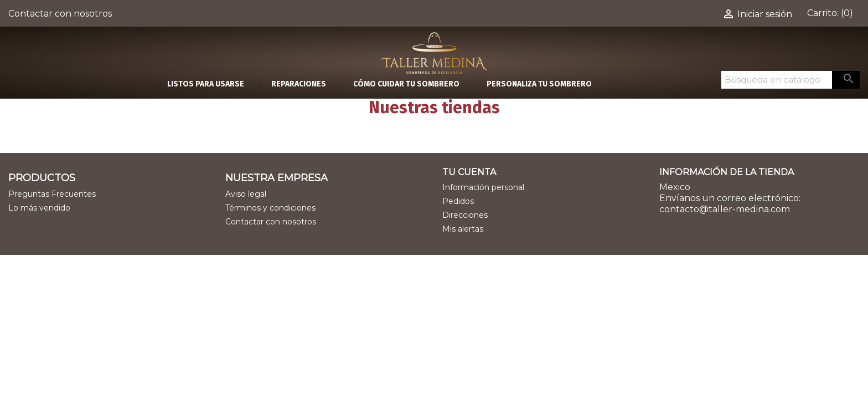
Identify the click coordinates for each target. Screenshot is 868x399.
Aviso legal (246, 194)
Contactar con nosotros (60, 14)
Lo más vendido (39, 208)
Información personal (483, 187)
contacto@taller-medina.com (725, 209)
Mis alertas (463, 229)
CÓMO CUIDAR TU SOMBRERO (406, 84)
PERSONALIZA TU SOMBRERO (539, 84)
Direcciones (465, 215)
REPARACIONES (299, 84)
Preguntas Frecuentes (52, 194)
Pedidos (458, 201)
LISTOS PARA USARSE (206, 84)
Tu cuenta (469, 172)
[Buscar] (777, 80)
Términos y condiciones (270, 208)
